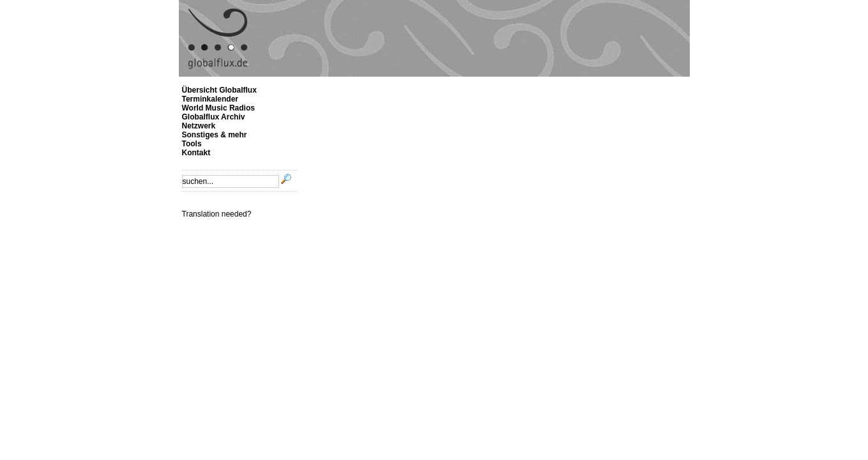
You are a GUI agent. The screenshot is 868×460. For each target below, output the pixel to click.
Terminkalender (210, 99)
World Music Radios (218, 108)
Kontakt (196, 153)
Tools (192, 144)
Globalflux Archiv (214, 117)
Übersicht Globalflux (219, 90)
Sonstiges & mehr (215, 135)
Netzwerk (199, 126)
